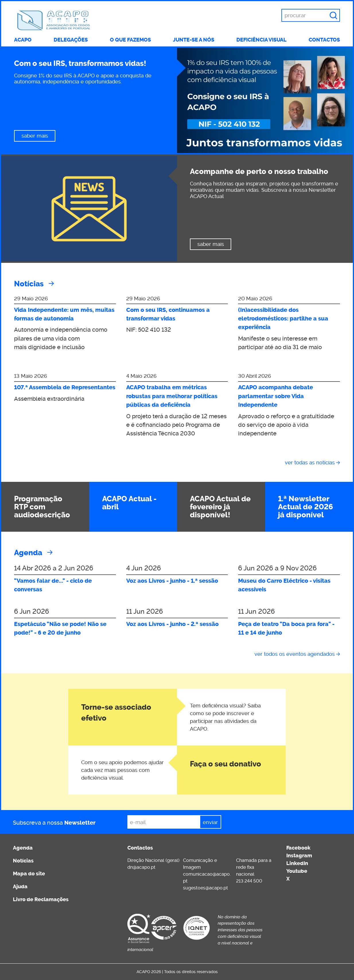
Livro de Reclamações (41, 899)
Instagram (299, 856)
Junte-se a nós (194, 40)
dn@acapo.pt (141, 867)
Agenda (28, 553)
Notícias (29, 284)
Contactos (324, 40)
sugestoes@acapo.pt (206, 888)
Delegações (71, 40)
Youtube (297, 871)
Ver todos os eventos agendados (295, 654)
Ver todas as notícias (310, 462)
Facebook (298, 848)
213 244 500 (249, 881)
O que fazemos (130, 40)
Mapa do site (29, 874)
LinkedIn (297, 863)
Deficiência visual (261, 40)
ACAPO (23, 40)
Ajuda (20, 887)
